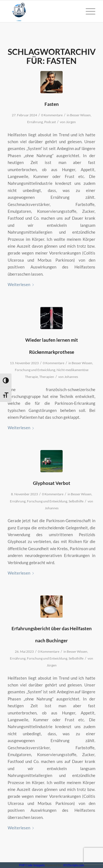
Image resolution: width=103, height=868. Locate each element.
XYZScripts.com (74, 865)
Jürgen (71, 122)
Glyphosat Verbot (52, 483)
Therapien (47, 377)
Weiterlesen (22, 284)
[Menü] (88, 11)
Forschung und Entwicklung (35, 370)
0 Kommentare (52, 115)
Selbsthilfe (76, 501)
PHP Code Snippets (32, 865)
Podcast (50, 122)
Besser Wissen (80, 115)
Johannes (71, 377)
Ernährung (35, 122)
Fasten (52, 104)
